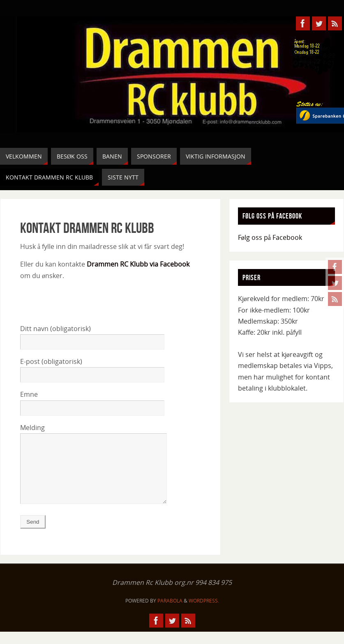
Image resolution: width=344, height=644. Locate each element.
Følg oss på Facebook (270, 237)
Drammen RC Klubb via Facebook (138, 264)
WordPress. (204, 613)
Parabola (170, 613)
